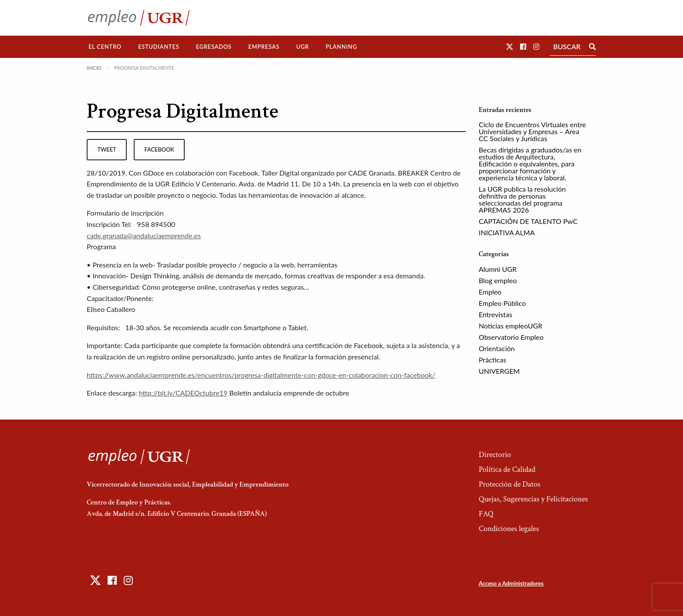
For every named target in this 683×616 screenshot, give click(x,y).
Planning (341, 47)
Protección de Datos (509, 484)
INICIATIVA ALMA (507, 232)
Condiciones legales (509, 529)
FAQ (486, 514)
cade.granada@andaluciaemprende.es (144, 235)
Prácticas (492, 360)
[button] (510, 46)
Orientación (497, 348)
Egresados (214, 47)
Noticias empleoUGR (511, 326)
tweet (107, 149)
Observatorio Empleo (511, 337)
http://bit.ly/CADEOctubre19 (183, 393)
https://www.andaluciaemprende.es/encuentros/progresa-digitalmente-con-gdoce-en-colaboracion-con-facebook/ (261, 375)
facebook (159, 149)
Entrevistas (495, 314)
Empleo (490, 292)
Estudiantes (159, 47)
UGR (303, 47)
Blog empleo (498, 280)
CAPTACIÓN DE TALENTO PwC (528, 221)
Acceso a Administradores (511, 583)
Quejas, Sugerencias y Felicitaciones (533, 499)
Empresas (264, 47)
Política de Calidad (507, 469)
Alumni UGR (498, 269)
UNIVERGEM (499, 371)
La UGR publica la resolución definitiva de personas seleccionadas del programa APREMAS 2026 (522, 199)
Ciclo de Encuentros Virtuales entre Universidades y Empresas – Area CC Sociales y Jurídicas (532, 131)
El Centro (105, 47)
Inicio (94, 68)
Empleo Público (502, 303)
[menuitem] (105, 47)
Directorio (495, 455)
